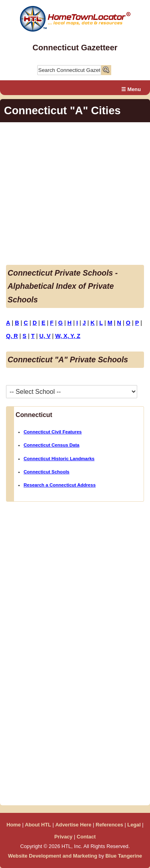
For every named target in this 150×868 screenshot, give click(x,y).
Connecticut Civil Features (53, 432)
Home (14, 825)
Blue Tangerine (124, 856)
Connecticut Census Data (52, 445)
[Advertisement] (75, 195)
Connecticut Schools (47, 472)
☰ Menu (131, 89)
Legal (134, 825)
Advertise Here (73, 825)
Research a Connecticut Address (60, 485)
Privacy (64, 837)
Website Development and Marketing (53, 856)
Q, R (12, 336)
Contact (86, 837)
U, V (45, 336)
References (109, 825)
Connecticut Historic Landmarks (59, 459)
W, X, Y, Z (68, 336)
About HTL (38, 825)
